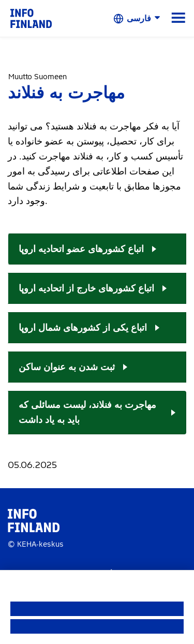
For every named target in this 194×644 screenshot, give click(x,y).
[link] (31, 18)
